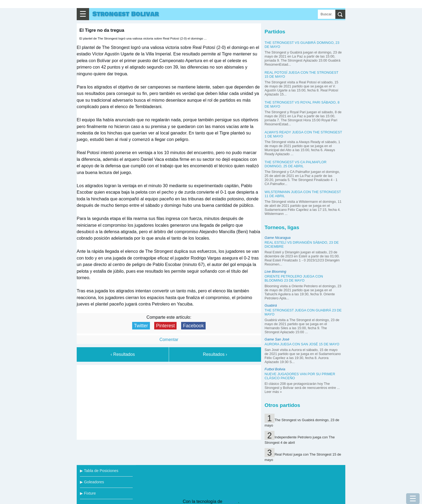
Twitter (141, 326)
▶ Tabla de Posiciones (99, 471)
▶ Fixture (88, 493)
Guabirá (271, 305)
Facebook (193, 326)
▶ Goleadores (92, 482)
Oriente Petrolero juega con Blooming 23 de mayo (294, 278)
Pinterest (165, 326)
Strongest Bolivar (126, 14)
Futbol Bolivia (275, 369)
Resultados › (215, 354)
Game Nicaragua (278, 238)
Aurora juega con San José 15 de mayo (302, 344)
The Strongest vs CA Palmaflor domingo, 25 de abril (296, 164)
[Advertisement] (169, 401)
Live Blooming (275, 271)
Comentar (169, 340)
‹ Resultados (123, 354)
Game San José (277, 339)
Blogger (231, 501)
